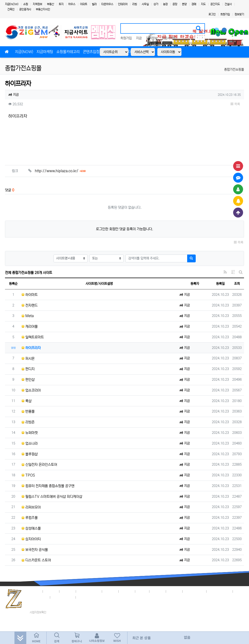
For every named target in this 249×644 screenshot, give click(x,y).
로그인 (212, 14)
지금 (139, 38)
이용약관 (68, 591)
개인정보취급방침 (89, 591)
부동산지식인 (43, 9)
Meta (28, 316)
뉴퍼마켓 (30, 433)
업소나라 (30, 443)
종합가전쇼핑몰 (23, 68)
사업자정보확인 (38, 612)
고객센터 (158, 591)
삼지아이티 (31, 539)
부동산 (50, 4)
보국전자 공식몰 (35, 550)
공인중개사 (25, 9)
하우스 (72, 4)
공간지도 (215, 4)
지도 (203, 4)
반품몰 (28, 411)
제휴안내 (127, 591)
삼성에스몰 (31, 528)
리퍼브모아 (31, 507)
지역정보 (37, 4)
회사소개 (35, 591)
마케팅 (142, 591)
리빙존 (28, 422)
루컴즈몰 (30, 518)
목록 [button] (235, 104)
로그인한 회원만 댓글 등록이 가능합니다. (124, 229)
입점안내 (110, 591)
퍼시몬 (28, 359)
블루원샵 (30, 454)
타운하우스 (107, 4)
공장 (175, 4)
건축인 (11, 9)
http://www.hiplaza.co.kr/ (60, 171)
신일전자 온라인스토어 (39, 465)
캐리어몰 (30, 327)
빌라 (94, 4)
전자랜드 (30, 305)
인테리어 (123, 4)
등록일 (220, 284)
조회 (237, 284)
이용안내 (174, 591)
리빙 (135, 4)
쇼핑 (26, 4)
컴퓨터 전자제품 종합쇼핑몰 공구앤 (48, 486)
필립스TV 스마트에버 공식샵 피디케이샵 (52, 497)
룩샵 (27, 401)
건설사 (228, 4)
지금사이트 (169, 38)
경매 (194, 4)
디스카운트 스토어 (36, 560)
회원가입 (225, 14)
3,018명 (224, 591)
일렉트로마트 (33, 337)
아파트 (84, 4)
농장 (165, 4)
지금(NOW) (12, 4)
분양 (184, 4)
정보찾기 (239, 14)
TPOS (28, 475)
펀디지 (28, 369)
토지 (61, 4)
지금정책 (51, 591)
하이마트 (30, 295)
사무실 (145, 4)
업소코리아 (31, 390)
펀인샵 (28, 380)
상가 (156, 4)
